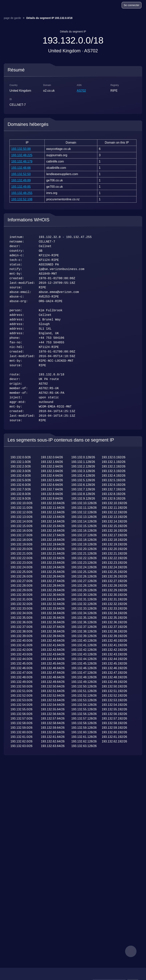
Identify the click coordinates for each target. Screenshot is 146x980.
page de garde (12, 18)
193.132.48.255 (22, 193)
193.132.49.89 (21, 180)
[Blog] (104, 6)
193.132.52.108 (22, 199)
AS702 (81, 91)
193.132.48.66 (21, 168)
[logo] (13, 5)
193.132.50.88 (21, 149)
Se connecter (132, 5)
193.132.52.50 (21, 174)
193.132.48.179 (22, 161)
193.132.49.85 (21, 187)
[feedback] (131, 951)
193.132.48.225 (22, 155)
